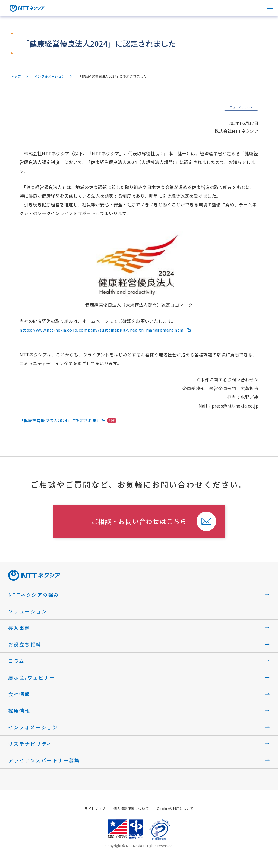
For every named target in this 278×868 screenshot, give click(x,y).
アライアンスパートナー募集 (44, 760)
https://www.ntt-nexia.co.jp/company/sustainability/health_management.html (102, 330)
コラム (16, 661)
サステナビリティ (30, 744)
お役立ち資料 (25, 644)
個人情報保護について (131, 808)
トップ (16, 76)
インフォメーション (50, 76)
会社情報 (19, 694)
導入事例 (19, 628)
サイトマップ (95, 808)
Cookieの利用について (175, 808)
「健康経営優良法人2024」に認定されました (62, 420)
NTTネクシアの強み (34, 595)
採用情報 (19, 711)
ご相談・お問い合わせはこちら (139, 521)
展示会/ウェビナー (32, 677)
